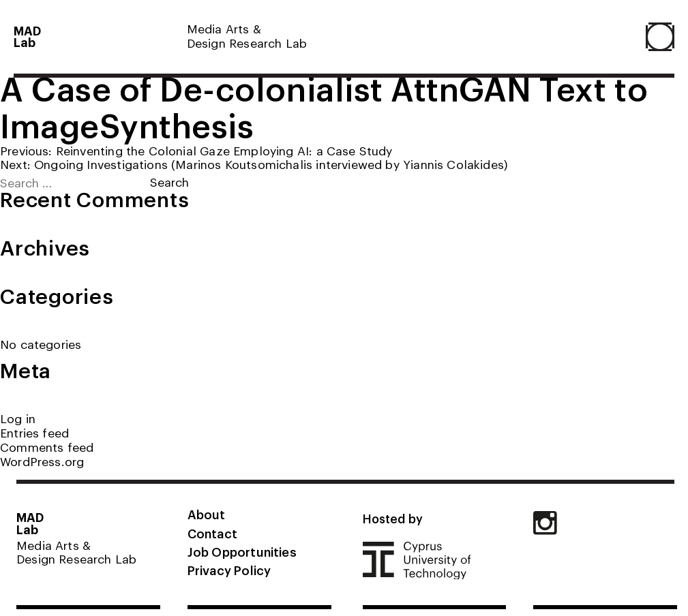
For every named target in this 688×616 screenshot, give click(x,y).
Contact (212, 533)
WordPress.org (42, 461)
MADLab (28, 36)
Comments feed (47, 447)
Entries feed (34, 432)
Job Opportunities (242, 551)
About (207, 514)
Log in (18, 418)
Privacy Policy (229, 570)
